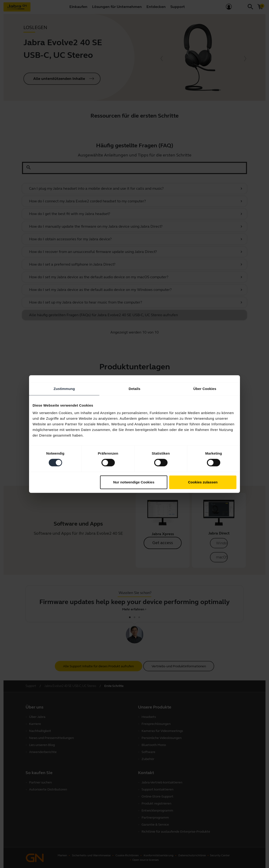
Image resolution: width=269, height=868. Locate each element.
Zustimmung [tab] (64, 389)
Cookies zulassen (203, 482)
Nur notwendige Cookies (134, 482)
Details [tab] (134, 389)
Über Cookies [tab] (205, 389)
